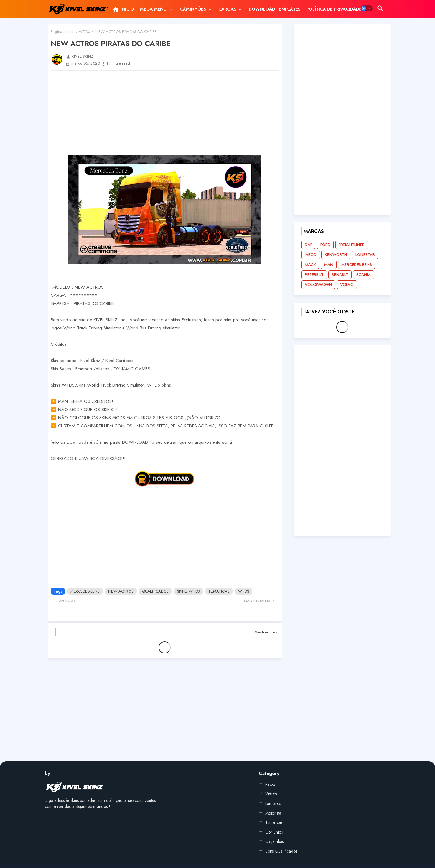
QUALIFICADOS (155, 591)
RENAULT (340, 275)
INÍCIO (123, 10)
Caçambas (274, 841)
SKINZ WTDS (188, 591)
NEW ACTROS (121, 591)
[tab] (123, 9)
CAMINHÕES (193, 9)
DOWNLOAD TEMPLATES (274, 9)
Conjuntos (274, 832)
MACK (310, 265)
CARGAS (227, 9)
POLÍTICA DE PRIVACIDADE (334, 9)
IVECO (311, 255)
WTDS (84, 32)
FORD (325, 245)
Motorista (273, 813)
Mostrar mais (266, 632)
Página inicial (62, 32)
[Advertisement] (165, 113)
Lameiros (273, 803)
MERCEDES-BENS (85, 591)
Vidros (271, 794)
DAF (308, 245)
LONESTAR (365, 255)
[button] (367, 8)
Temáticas (274, 822)
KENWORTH (336, 255)
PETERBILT (314, 275)
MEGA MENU (154, 9)
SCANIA (364, 275)
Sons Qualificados (281, 851)
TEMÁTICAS (219, 591)
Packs (270, 784)
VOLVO (347, 285)
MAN (329, 265)
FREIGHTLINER (352, 245)
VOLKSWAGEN (318, 285)
